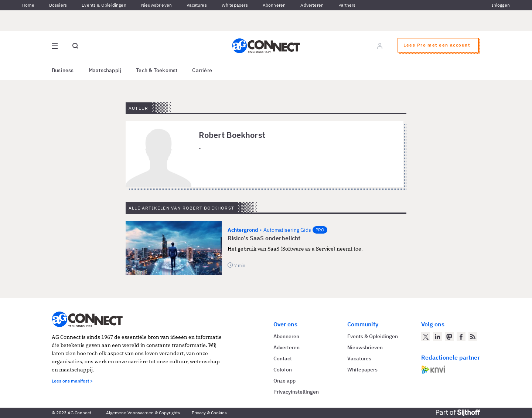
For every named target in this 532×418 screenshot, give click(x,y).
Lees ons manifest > (72, 381)
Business (63, 70)
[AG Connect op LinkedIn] (437, 337)
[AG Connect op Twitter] (426, 337)
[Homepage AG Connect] (266, 46)
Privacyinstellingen (296, 392)
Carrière (202, 70)
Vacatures (197, 5)
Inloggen (501, 5)
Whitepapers (235, 5)
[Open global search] (75, 46)
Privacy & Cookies (209, 413)
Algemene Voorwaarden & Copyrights (143, 413)
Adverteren (312, 5)
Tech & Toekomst (157, 70)
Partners (347, 5)
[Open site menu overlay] (55, 46)
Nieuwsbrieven (156, 5)
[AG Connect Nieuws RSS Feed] (473, 337)
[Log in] (380, 46)
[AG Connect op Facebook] (461, 337)
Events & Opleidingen (104, 5)
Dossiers (58, 5)
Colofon (283, 370)
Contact (283, 358)
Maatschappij (105, 70)
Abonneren (274, 5)
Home (28, 5)
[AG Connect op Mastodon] (449, 337)
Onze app (284, 381)
